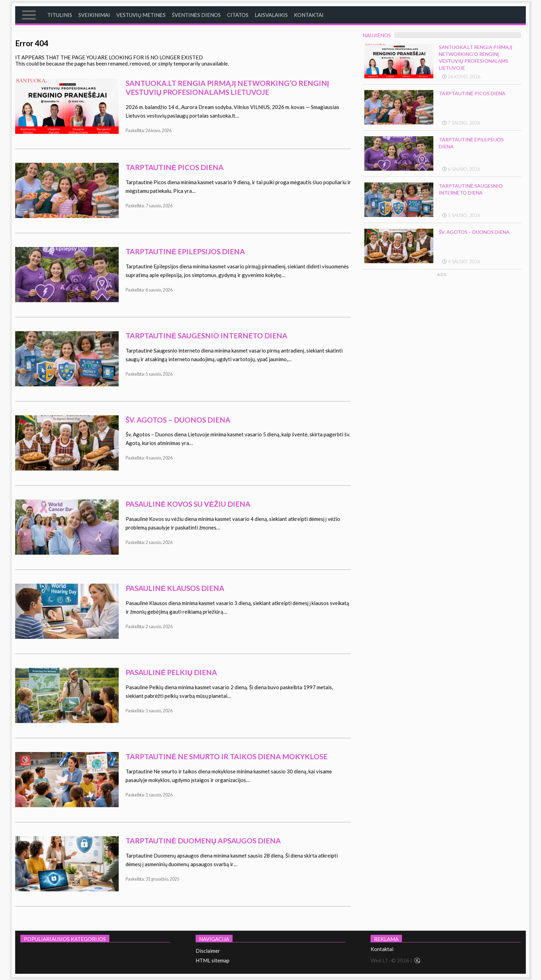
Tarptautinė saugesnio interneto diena (206, 335)
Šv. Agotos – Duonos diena (178, 420)
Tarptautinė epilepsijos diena (185, 251)
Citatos (238, 15)
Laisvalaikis (271, 15)
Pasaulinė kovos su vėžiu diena (188, 504)
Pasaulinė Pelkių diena (171, 672)
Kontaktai (309, 15)
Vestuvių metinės (141, 15)
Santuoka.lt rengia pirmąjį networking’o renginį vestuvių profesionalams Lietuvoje (227, 87)
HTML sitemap (213, 960)
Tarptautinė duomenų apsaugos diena (203, 840)
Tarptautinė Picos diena (175, 167)
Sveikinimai (94, 15)
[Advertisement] (468, 343)
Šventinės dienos (196, 15)
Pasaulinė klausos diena (175, 588)
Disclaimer (208, 951)
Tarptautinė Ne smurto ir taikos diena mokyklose (227, 756)
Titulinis (60, 15)
